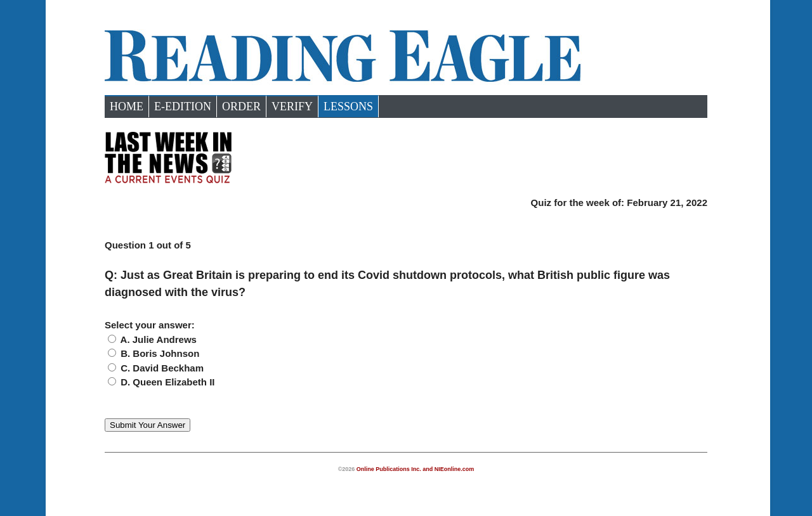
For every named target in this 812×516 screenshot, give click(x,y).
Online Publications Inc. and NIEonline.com (416, 469)
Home (127, 106)
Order (241, 106)
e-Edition (183, 106)
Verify (292, 106)
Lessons (348, 106)
